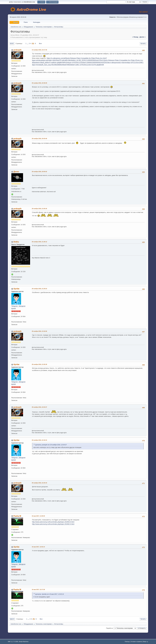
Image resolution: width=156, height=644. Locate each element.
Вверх (12, 619)
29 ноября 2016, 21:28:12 (39, 242)
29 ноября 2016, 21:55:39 (39, 364)
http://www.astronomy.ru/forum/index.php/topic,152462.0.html (53, 524)
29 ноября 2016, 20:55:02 (39, 172)
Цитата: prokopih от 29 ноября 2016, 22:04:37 (51, 445)
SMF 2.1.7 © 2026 (13, 642)
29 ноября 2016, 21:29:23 (39, 289)
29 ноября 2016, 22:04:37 (39, 407)
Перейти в (109, 628)
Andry (16, 242)
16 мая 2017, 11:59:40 (38, 516)
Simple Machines (24, 642)
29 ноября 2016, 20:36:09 (39, 83)
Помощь (127, 642)
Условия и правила (136, 642)
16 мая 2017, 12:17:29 (38, 589)
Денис (16, 172)
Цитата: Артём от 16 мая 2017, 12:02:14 (50, 594)
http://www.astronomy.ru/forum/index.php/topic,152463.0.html (53, 522)
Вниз (12, 44)
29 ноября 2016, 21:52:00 (39, 331)
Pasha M (17, 516)
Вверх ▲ (146, 642)
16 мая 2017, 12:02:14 (38, 547)
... (28, 43)
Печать (143, 44)
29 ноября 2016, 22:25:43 (39, 483)
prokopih (17, 50)
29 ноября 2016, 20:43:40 (39, 139)
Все (40, 43)
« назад (135, 37)
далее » (142, 37)
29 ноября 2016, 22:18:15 (39, 440)
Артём (16, 289)
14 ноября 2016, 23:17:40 (39, 50)
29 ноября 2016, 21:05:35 (39, 209)
